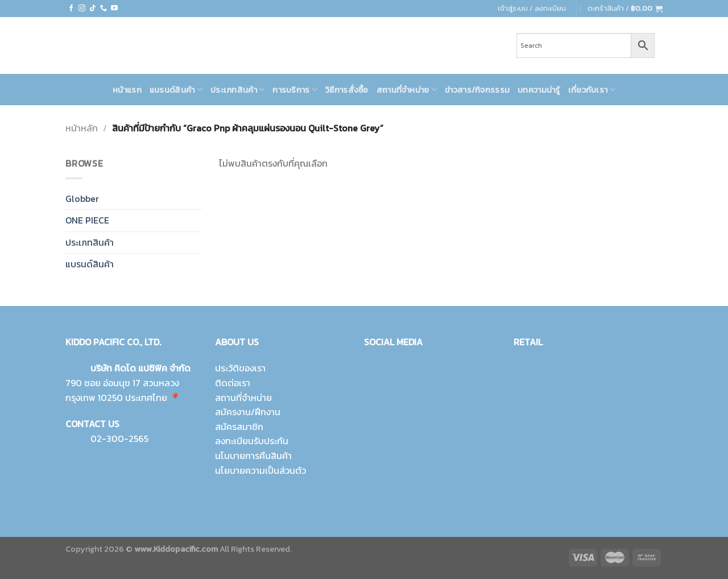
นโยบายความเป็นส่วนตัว (260, 470)
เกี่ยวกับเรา (592, 90)
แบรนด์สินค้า (176, 90)
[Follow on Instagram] (82, 9)
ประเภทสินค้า (237, 90)
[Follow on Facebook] (71, 9)
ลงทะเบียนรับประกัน (252, 441)
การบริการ (295, 90)
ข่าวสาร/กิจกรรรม (477, 90)
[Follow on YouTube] (114, 9)
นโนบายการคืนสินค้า (253, 456)
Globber (82, 198)
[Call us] (104, 9)
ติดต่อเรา (233, 383)
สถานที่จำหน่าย (407, 90)
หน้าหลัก (82, 128)
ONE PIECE (87, 220)
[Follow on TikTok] (93, 9)
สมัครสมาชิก (239, 427)
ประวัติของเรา (240, 368)
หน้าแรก (127, 90)
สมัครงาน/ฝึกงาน (248, 412)
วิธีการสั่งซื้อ (347, 90)
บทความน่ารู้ (539, 90)
